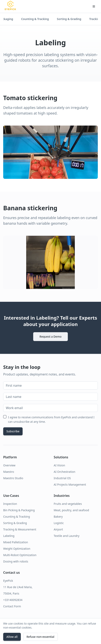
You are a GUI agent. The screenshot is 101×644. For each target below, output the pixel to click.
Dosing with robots (16, 561)
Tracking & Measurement (20, 529)
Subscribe (13, 431)
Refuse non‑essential (40, 637)
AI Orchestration (65, 472)
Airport (58, 529)
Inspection (10, 504)
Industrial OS (62, 478)
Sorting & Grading (69, 19)
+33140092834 (13, 600)
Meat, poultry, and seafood (71, 510)
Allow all (12, 637)
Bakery (58, 517)
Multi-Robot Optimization (20, 555)
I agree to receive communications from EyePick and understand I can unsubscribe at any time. (51, 420)
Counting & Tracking (35, 19)
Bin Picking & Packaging (19, 510)
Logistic (59, 523)
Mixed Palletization (16, 542)
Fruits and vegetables (68, 504)
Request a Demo (51, 337)
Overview (9, 465)
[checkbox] (5, 417)
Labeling (9, 536)
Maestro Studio (13, 478)
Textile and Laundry (67, 536)
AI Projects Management (70, 485)
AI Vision (59, 465)
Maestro (9, 472)
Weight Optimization (17, 549)
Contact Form (12, 606)
